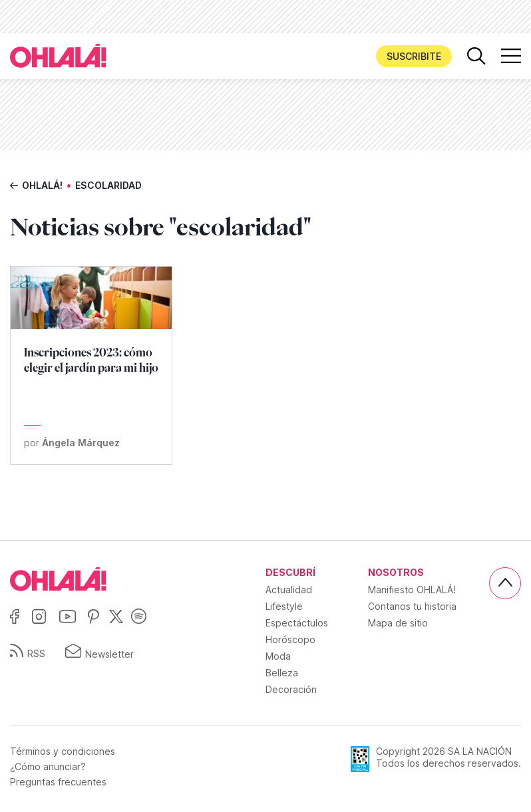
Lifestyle (284, 606)
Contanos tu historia (412, 606)
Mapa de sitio (398, 623)
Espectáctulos (297, 623)
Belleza (282, 673)
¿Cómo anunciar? (48, 767)
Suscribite (414, 56)
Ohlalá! (42, 185)
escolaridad (108, 185)
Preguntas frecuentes (58, 782)
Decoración (291, 689)
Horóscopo (290, 639)
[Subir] (505, 583)
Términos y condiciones (63, 751)
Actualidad (289, 590)
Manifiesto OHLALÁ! (412, 590)
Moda (278, 656)
